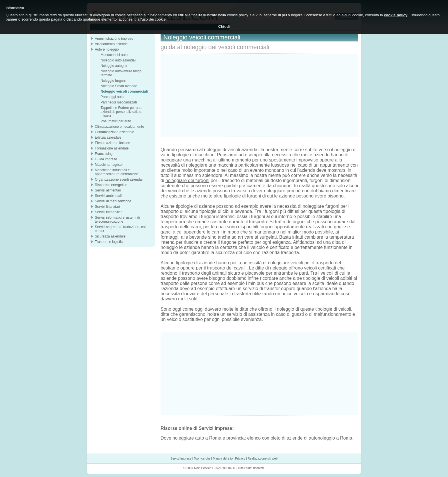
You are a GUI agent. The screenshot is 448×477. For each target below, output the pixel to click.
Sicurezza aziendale (110, 236)
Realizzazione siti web (263, 458)
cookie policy (396, 15)
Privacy (240, 458)
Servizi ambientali (108, 196)
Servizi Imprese (181, 458)
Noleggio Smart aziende (119, 86)
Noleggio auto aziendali (118, 60)
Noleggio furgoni (113, 81)
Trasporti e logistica (110, 242)
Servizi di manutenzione (113, 201)
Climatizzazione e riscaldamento (119, 127)
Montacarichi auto (114, 55)
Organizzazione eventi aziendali (119, 179)
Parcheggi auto (112, 97)
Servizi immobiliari (109, 212)
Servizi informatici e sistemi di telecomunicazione (117, 219)
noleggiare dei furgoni (187, 180)
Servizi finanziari (107, 207)
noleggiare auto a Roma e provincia (209, 438)
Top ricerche (202, 458)
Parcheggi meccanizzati (119, 102)
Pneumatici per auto (116, 121)
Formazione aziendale (112, 148)
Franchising (104, 154)
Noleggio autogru (114, 66)
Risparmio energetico (111, 185)
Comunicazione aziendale (114, 132)
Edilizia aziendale (108, 137)
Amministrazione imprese (114, 39)
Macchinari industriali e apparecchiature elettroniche (116, 172)
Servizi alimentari (108, 190)
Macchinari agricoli (109, 165)
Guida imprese (106, 159)
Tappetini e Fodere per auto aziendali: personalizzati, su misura (122, 112)
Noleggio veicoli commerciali (124, 91)
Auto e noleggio (107, 49)
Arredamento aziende (111, 44)
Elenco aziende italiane (112, 143)
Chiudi (224, 26)
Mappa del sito (223, 458)
